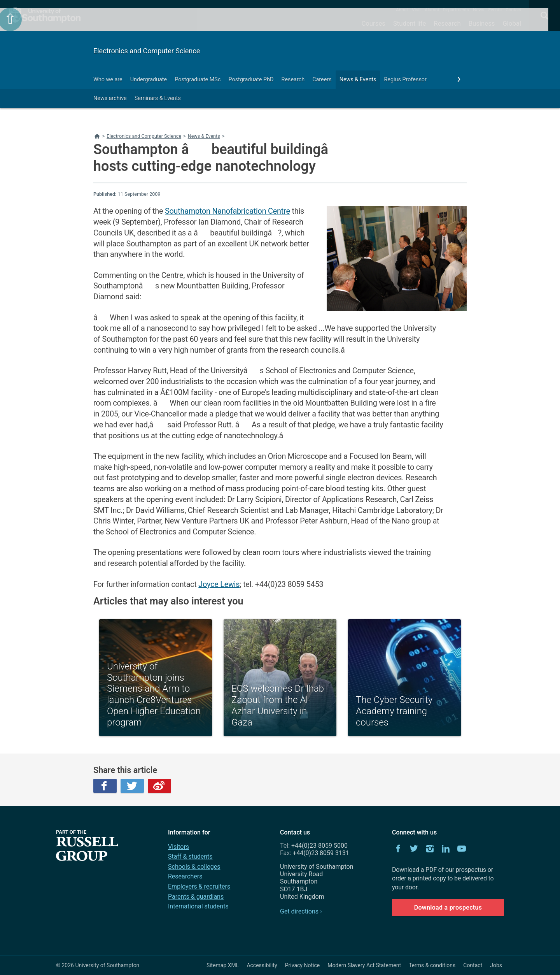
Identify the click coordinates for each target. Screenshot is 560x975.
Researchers (185, 876)
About (402, 10)
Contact (514, 10)
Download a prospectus (448, 907)
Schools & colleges (194, 867)
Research (447, 23)
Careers (322, 80)
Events (495, 10)
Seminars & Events (158, 98)
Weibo (159, 786)
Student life (409, 23)
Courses (373, 23)
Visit (416, 10)
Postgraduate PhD (251, 80)
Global (512, 23)
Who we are (108, 80)
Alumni (432, 10)
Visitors (178, 847)
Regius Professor (405, 80)
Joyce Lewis (219, 584)
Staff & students (190, 856)
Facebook (105, 786)
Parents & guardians (196, 897)
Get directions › (301, 911)
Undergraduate (149, 80)
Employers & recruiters (199, 886)
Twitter (132, 786)
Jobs (496, 965)
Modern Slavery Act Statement (364, 965)
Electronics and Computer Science (147, 51)
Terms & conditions (432, 965)
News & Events (358, 80)
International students (198, 906)
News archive (110, 98)
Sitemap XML (223, 965)
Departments (456, 10)
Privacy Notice (302, 965)
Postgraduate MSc (198, 80)
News (479, 10)
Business (482, 23)
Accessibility (262, 965)
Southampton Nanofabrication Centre (227, 211)
